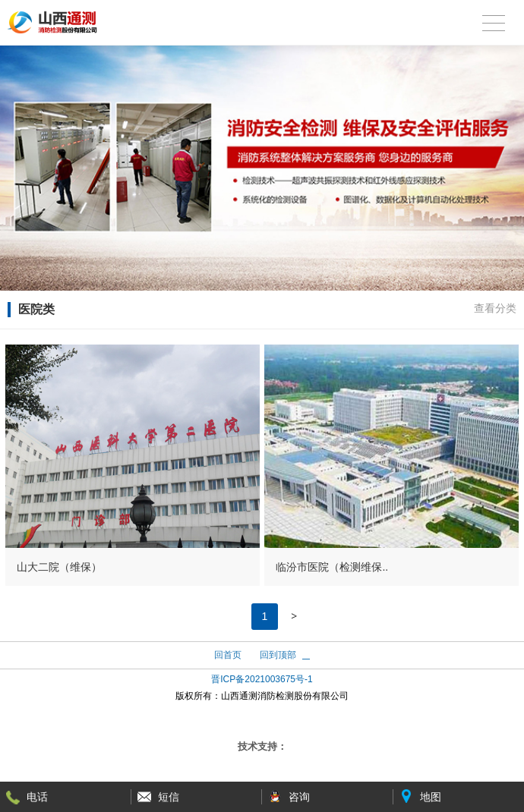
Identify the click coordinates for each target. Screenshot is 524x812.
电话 (37, 797)
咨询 (299, 797)
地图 (431, 797)
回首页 (228, 655)
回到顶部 (278, 655)
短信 (169, 797)
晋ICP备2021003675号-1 (262, 679)
